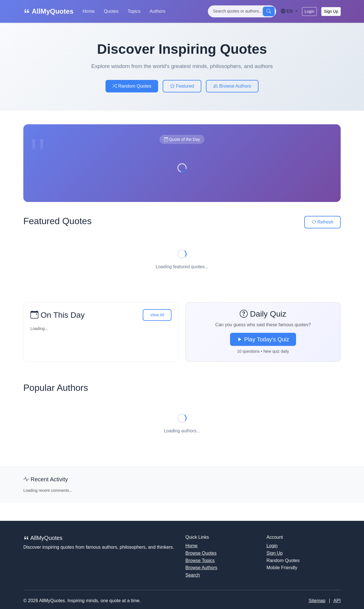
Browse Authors (232, 86)
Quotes (111, 11)
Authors (157, 11)
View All (157, 315)
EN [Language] (287, 11)
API (337, 601)
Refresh (322, 222)
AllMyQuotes (48, 11)
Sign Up (331, 11)
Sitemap (317, 601)
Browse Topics (200, 561)
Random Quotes (132, 86)
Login (309, 11)
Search (193, 575)
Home (89, 11)
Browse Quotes (201, 553)
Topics (134, 11)
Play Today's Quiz (263, 339)
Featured (182, 86)
